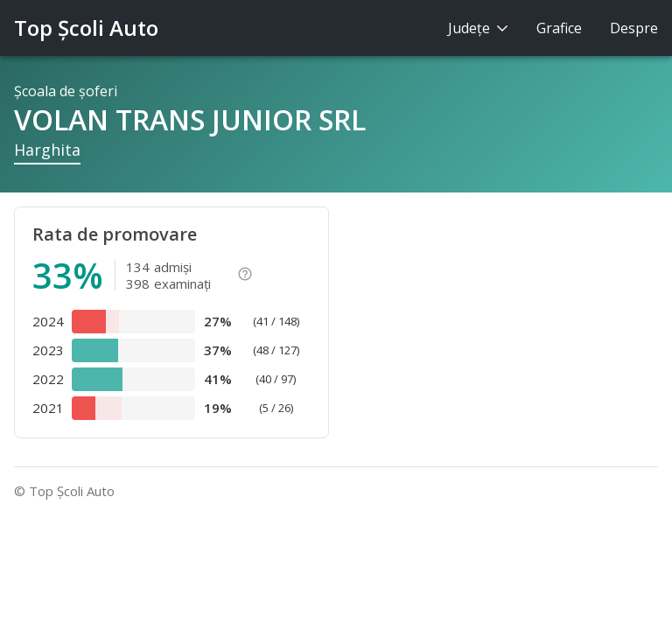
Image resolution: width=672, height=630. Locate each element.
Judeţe (478, 28)
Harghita (47, 150)
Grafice (559, 28)
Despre (634, 28)
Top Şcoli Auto (86, 28)
